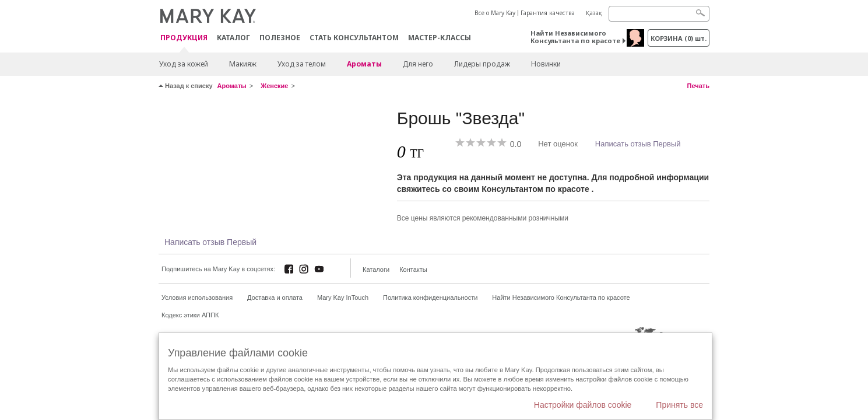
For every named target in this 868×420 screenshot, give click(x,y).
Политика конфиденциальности (430, 297)
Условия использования (197, 297)
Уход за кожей (184, 64)
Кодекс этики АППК (190, 315)
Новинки (546, 64)
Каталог (233, 38)
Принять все (679, 405)
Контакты (413, 269)
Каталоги (376, 269)
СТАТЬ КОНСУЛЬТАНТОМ (354, 38)
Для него (418, 64)
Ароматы (364, 64)
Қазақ (594, 13)
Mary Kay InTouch (343, 297)
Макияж (243, 64)
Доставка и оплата (275, 297)
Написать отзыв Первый (638, 144)
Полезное (280, 38)
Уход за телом (302, 64)
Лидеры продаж (482, 64)
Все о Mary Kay (495, 13)
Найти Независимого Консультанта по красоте (575, 37)
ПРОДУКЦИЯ (184, 38)
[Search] (659, 14)
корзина (679, 38)
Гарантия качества (548, 13)
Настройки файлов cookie (583, 405)
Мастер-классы (440, 38)
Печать (698, 86)
